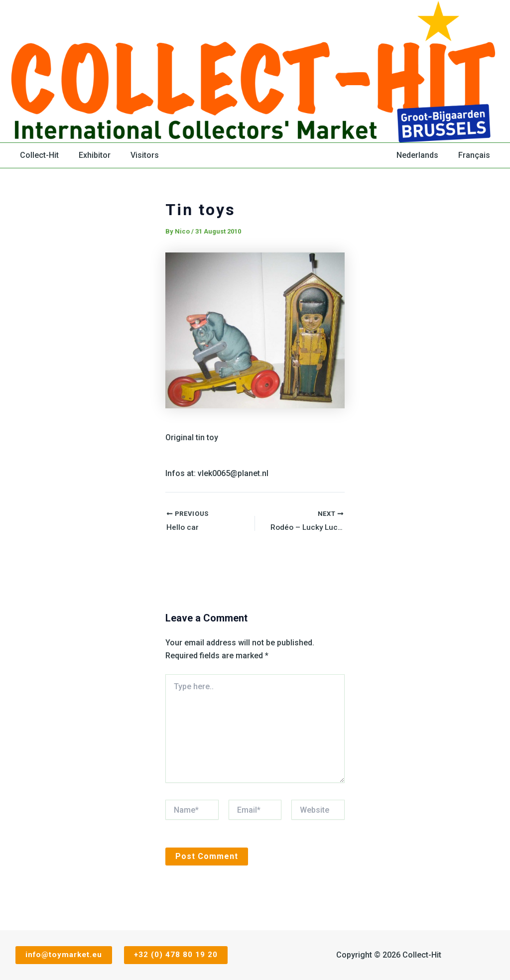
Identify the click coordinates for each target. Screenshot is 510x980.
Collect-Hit (37, 155)
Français (476, 155)
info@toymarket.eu (63, 955)
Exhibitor (89, 155)
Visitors (135, 155)
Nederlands (423, 155)
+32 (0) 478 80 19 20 (178, 955)
